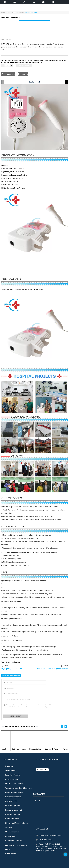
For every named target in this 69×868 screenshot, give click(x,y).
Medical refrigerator (11, 832)
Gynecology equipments (13, 792)
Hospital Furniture (10, 779)
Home (3, 13)
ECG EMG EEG (10, 801)
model (6, 849)
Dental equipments (11, 818)
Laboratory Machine (11, 775)
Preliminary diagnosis (12, 796)
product (8, 13)
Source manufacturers (18, 13)
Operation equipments (12, 805)
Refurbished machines (12, 840)
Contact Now (25, 74)
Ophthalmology (10, 836)
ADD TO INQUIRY (24, 65)
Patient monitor (10, 853)
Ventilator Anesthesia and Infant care (17, 788)
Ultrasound (8, 766)
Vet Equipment (9, 770)
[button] (34, 35)
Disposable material (11, 814)
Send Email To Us (10, 74)
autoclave (8, 827)
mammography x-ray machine (15, 845)
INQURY (42, 769)
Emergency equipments (13, 810)
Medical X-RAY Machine (13, 783)
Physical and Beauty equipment (15, 823)
